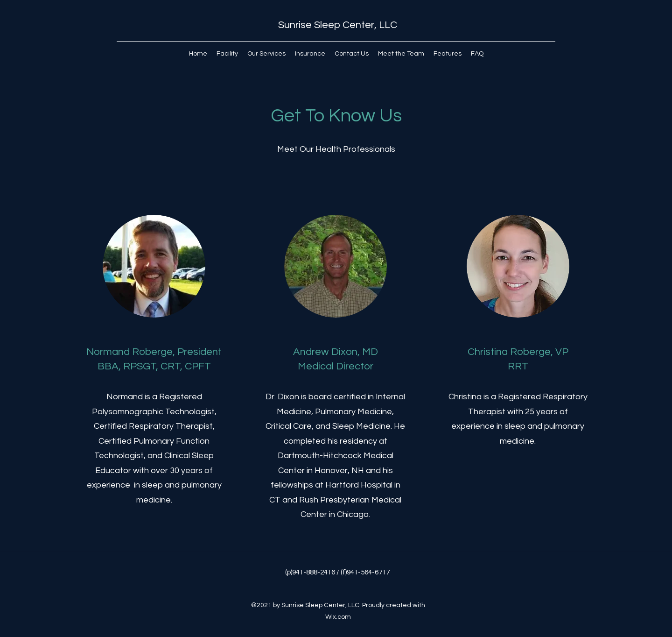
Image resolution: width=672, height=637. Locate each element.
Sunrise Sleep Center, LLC (338, 25)
